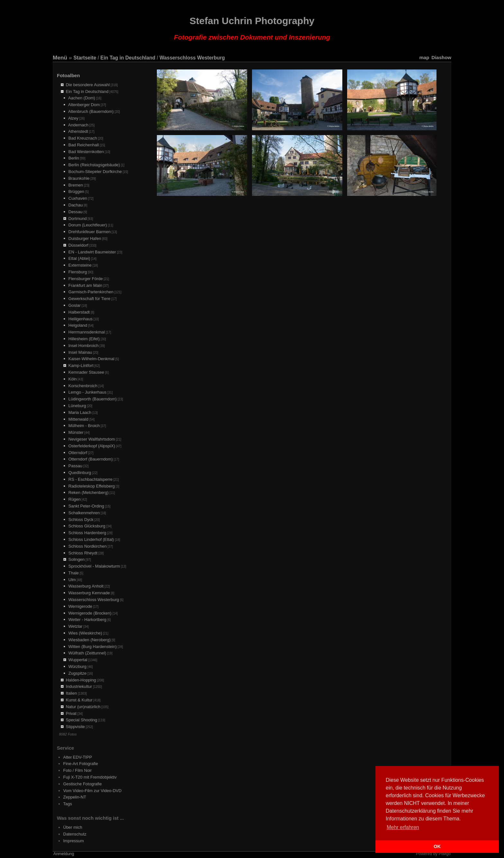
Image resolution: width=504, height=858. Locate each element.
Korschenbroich (83, 386)
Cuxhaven (78, 198)
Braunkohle (79, 178)
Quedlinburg (80, 473)
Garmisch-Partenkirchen (91, 292)
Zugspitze (77, 673)
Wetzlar (76, 626)
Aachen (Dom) (82, 98)
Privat (71, 713)
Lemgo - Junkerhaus (88, 392)
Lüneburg (77, 406)
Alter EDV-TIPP (78, 757)
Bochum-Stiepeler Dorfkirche (95, 172)
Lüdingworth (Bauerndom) (93, 399)
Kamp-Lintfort (81, 365)
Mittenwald (78, 419)
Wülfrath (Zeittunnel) (87, 653)
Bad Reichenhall (84, 145)
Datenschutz (75, 834)
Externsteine (80, 265)
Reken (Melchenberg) (89, 493)
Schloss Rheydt (83, 553)
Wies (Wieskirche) (85, 633)
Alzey (73, 118)
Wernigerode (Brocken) (90, 613)
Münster (76, 432)
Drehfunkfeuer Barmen (90, 232)
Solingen (77, 559)
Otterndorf (78, 453)
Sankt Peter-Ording (86, 506)
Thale (74, 573)
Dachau (76, 205)
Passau (75, 466)
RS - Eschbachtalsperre (90, 479)
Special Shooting (82, 720)
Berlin (74, 158)
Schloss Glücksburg (87, 526)
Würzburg (77, 666)
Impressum (74, 841)
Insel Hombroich (84, 346)
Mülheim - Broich (84, 426)
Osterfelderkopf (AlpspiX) (92, 446)
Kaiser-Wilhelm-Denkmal (91, 359)
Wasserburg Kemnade (89, 593)
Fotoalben (68, 75)
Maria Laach (80, 412)
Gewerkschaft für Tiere (90, 299)
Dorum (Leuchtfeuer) (88, 225)
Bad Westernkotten (86, 152)
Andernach (78, 125)
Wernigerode (80, 606)
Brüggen (76, 192)
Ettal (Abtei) (79, 258)
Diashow (441, 57)
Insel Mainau (80, 352)
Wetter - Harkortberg (87, 620)
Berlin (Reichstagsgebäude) (94, 165)
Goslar (75, 305)
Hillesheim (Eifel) (84, 339)
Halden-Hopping (81, 680)
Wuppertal (78, 660)
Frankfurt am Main (85, 285)
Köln (73, 379)
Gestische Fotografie (83, 784)
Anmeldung (64, 854)
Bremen (76, 185)
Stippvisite (75, 727)
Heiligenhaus (81, 319)
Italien (72, 693)
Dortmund (78, 219)
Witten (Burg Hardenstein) (93, 647)
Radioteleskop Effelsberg (92, 486)
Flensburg (78, 272)
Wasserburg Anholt (86, 586)
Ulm (72, 580)
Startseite (85, 58)
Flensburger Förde (86, 279)
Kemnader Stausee (86, 372)
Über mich (73, 827)
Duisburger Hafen (85, 238)
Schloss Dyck (81, 520)
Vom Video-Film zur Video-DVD (93, 791)
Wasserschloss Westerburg (192, 58)
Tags (68, 804)
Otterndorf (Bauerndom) (91, 459)
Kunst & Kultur (79, 700)
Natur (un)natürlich (83, 707)
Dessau (76, 212)
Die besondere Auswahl (88, 85)
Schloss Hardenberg (87, 533)
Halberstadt (79, 312)
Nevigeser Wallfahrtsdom (92, 439)
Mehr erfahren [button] (403, 827)
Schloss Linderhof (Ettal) (91, 539)
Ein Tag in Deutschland (128, 58)
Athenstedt (78, 131)
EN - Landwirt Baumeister (92, 252)
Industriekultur (79, 686)
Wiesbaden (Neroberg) (90, 640)
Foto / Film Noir (78, 770)
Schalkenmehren (84, 513)
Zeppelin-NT (75, 797)
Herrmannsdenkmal (87, 332)
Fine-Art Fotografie (81, 764)
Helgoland (78, 325)
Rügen (75, 499)
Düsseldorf (78, 245)
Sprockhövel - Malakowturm (94, 566)
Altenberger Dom (84, 105)
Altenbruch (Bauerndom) (91, 111)
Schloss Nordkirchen (88, 546)
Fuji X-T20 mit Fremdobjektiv (90, 777)
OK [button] (437, 846)
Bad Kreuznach (83, 138)
